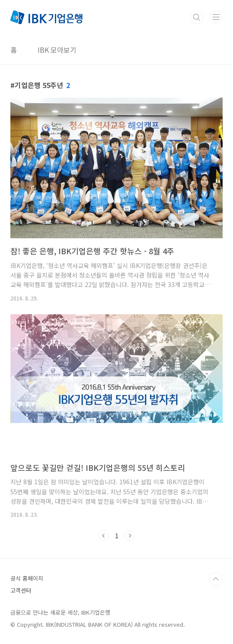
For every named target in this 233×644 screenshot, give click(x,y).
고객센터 (21, 590)
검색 (197, 17)
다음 (130, 536)
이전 (104, 536)
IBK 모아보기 (57, 50)
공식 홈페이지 (27, 578)
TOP (216, 579)
